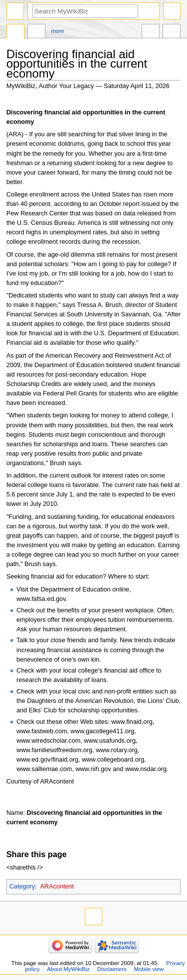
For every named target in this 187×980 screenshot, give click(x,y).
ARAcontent (57, 886)
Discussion (36, 32)
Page (15, 32)
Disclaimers (112, 969)
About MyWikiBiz (68, 969)
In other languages (151, 32)
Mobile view (149, 969)
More (58, 31)
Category (22, 886)
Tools (172, 32)
